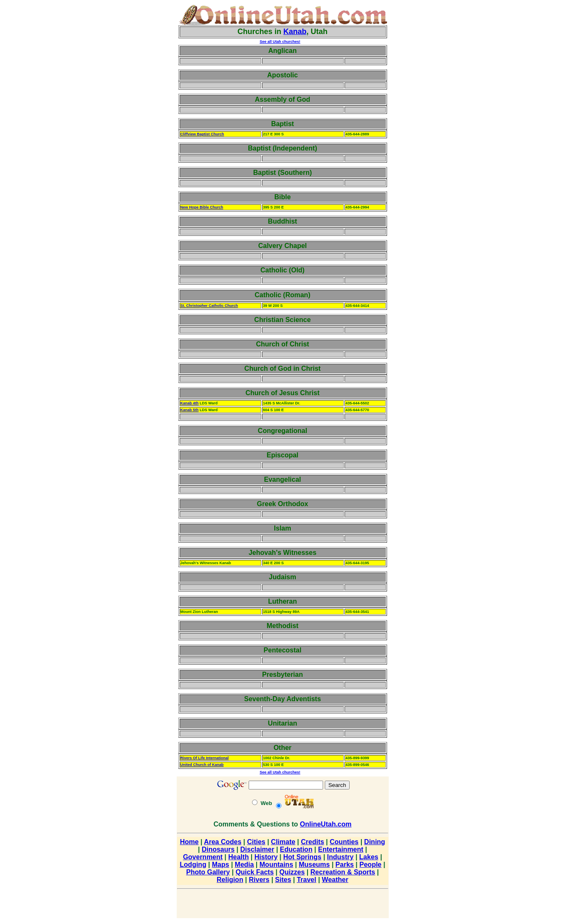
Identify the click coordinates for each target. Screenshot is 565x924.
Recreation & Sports (343, 872)
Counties (344, 842)
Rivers (259, 880)
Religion (230, 880)
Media (244, 865)
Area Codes (223, 842)
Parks (345, 865)
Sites (283, 880)
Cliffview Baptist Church (202, 134)
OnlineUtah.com (326, 824)
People (370, 865)
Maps (221, 865)
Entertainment (341, 849)
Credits (312, 842)
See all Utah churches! (280, 42)
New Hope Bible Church (202, 207)
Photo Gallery (208, 872)
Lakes (369, 857)
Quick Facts (255, 872)
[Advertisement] (151, 130)
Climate (283, 842)
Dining (375, 842)
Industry (340, 857)
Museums (314, 865)
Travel (306, 880)
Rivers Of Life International (205, 758)
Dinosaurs (218, 849)
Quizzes (292, 872)
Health (239, 857)
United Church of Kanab (202, 765)
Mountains (276, 865)
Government (203, 857)
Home (189, 842)
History (266, 857)
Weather (335, 880)
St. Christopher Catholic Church (209, 306)
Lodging (193, 865)
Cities (256, 842)
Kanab (295, 32)
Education (296, 849)
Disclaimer (257, 849)
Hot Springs (302, 857)
